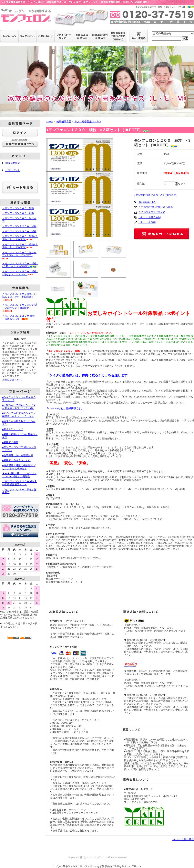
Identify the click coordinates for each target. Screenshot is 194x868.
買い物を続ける (147, 202)
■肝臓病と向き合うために (16, 460)
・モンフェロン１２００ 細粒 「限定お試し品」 (18, 317)
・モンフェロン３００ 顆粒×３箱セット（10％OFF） (20, 238)
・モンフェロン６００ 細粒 (18, 213)
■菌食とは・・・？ (13, 429)
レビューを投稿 (147, 222)
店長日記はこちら (12, 380)
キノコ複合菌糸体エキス (88, 122)
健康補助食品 (13, 163)
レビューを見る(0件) (150, 217)
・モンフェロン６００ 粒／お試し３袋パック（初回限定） (20, 308)
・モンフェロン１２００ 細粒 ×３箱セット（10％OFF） (21, 265)
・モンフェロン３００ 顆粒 (18, 208)
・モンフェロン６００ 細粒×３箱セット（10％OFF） (20, 246)
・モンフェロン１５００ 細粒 (19, 231)
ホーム (50, 122)
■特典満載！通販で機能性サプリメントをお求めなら (19, 467)
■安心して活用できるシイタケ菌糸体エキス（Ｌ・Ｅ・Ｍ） (19, 415)
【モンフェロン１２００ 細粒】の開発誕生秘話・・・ (20, 483)
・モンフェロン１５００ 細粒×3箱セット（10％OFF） (20, 273)
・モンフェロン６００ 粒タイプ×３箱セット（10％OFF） (19, 255)
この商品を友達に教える (152, 212)
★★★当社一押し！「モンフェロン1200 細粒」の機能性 (19, 475)
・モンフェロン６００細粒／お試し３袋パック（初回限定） (19, 297)
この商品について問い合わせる (156, 207)
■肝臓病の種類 (10, 442)
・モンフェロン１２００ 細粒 (19, 226)
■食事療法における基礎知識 (18, 455)
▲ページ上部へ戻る (183, 839)
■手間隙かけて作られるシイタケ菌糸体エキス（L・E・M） (19, 407)
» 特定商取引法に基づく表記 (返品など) (156, 195)
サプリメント (13, 170)
